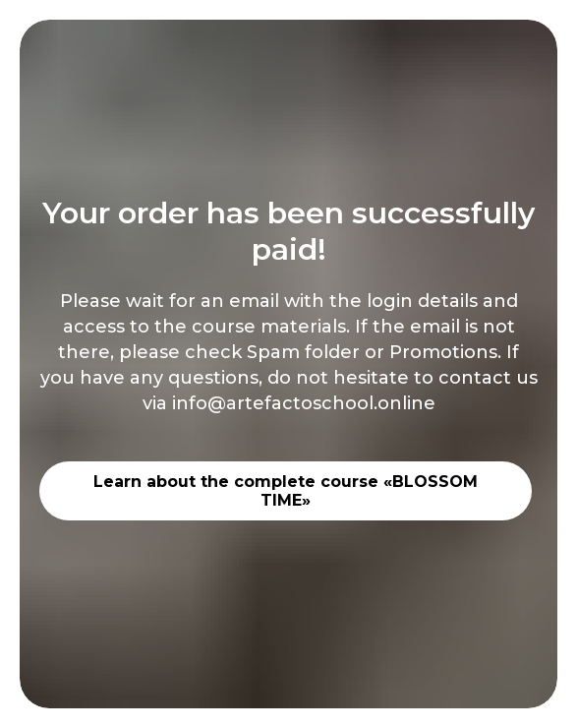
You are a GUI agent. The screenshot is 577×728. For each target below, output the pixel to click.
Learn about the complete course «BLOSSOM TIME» (286, 491)
